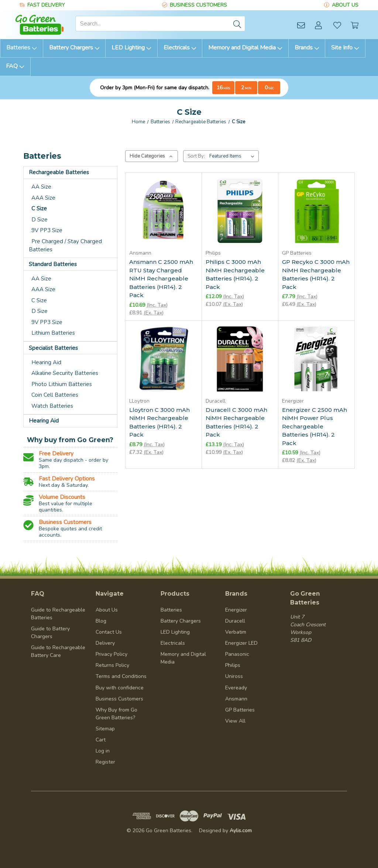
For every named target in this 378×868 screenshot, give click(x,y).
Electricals (180, 48)
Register (105, 762)
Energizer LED (241, 643)
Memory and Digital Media (245, 48)
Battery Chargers (74, 48)
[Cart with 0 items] (355, 25)
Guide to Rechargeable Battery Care (58, 651)
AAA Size (43, 198)
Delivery (105, 643)
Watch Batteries (52, 406)
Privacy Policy (111, 654)
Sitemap (105, 729)
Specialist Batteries (53, 348)
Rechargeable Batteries (59, 172)
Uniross (234, 676)
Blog (101, 621)
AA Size (41, 187)
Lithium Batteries (53, 333)
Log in (103, 751)
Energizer (236, 610)
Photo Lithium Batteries (62, 384)
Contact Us (109, 632)
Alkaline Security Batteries (65, 373)
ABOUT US (345, 5)
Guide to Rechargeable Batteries (58, 614)
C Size (39, 209)
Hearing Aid (46, 362)
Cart (101, 740)
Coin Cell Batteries (55, 395)
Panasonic (237, 654)
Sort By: (196, 156)
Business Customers (119, 699)
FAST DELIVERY (46, 5)
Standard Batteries (53, 264)
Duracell (235, 621)
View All (235, 721)
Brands (307, 48)
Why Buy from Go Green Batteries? (116, 714)
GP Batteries (240, 710)
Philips (233, 665)
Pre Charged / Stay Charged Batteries (65, 246)
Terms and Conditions (121, 676)
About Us (107, 610)
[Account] (318, 25)
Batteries (22, 48)
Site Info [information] (345, 48)
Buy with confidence (120, 688)
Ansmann (236, 699)
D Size (39, 220)
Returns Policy (112, 665)
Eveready (236, 688)
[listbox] (233, 156)
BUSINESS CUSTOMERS (198, 5)
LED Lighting (131, 48)
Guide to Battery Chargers (50, 633)
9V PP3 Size (47, 230)
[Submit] (237, 24)
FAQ (15, 66)
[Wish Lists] (337, 25)
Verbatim (236, 632)
